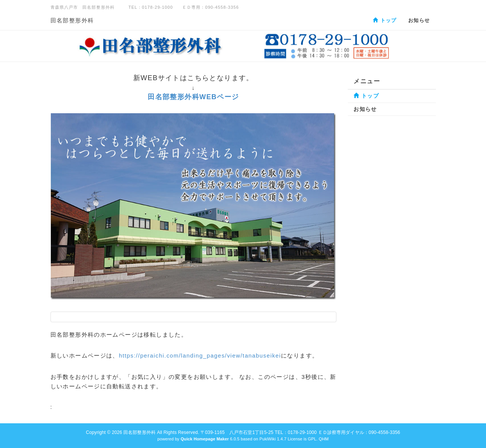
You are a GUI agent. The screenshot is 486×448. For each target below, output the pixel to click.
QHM (323, 439)
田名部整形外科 (72, 20)
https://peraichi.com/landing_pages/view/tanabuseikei (200, 355)
